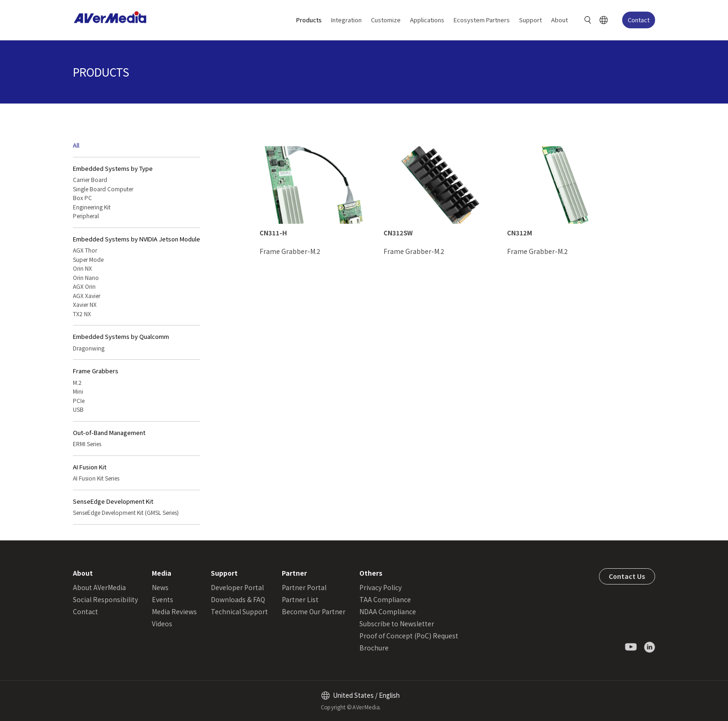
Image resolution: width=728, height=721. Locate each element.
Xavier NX (85, 304)
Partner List (300, 599)
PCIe (79, 400)
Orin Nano (86, 277)
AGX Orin (84, 286)
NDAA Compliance (388, 611)
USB (78, 409)
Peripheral (86, 216)
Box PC (82, 198)
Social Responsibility (105, 599)
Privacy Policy (380, 587)
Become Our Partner (314, 611)
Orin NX (82, 268)
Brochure (374, 648)
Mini (78, 391)
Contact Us (627, 576)
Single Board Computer (103, 189)
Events (162, 599)
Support (530, 20)
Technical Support (239, 611)
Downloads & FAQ (238, 599)
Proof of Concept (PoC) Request (409, 636)
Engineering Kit (92, 207)
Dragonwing (89, 348)
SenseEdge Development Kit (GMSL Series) (126, 512)
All (76, 145)
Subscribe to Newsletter (397, 624)
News (160, 587)
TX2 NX (82, 314)
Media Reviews (174, 611)
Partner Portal (304, 587)
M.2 (77, 382)
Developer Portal (237, 587)
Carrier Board (90, 179)
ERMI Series (87, 444)
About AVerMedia (99, 587)
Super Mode (88, 259)
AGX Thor (85, 250)
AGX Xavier (87, 296)
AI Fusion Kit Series (96, 478)
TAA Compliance (385, 599)
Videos (162, 624)
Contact (639, 20)
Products (309, 20)
